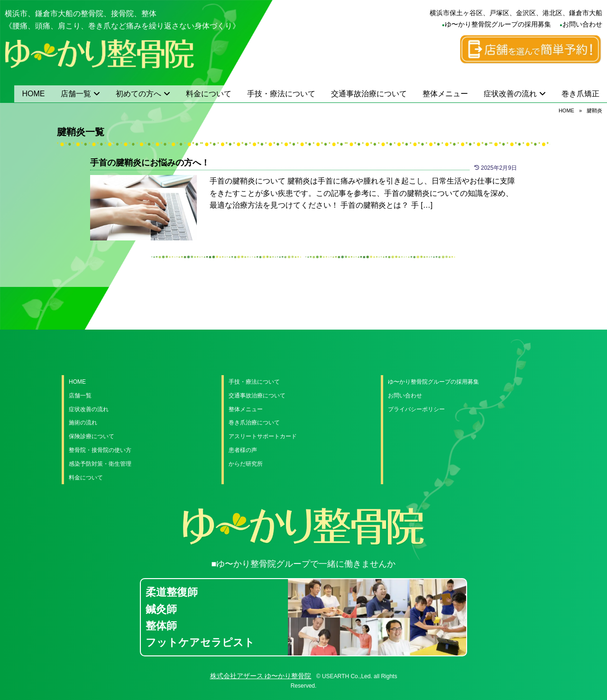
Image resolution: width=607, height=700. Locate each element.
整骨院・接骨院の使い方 (100, 450)
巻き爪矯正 (580, 94)
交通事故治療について (369, 94)
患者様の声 (243, 450)
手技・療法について (281, 94)
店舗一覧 (76, 94)
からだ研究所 (246, 464)
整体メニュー (445, 94)
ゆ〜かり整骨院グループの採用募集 (498, 24)
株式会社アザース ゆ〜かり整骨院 (261, 676)
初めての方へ (138, 94)
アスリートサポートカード (263, 436)
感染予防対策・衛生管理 (100, 464)
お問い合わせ (582, 24)
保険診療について (92, 436)
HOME (34, 94)
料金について (209, 94)
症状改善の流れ (510, 94)
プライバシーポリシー (416, 409)
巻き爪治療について (254, 423)
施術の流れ (83, 423)
